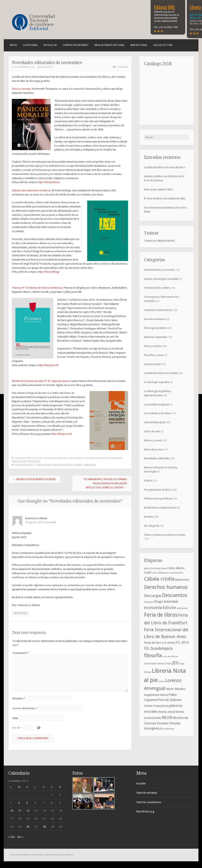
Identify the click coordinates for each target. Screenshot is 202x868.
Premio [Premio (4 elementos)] (148, 706)
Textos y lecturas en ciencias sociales (165, 535)
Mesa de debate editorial (110, 45)
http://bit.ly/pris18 (48, 365)
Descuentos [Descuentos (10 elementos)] (175, 595)
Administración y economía (159, 270)
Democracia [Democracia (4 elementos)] (182, 580)
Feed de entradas (147, 793)
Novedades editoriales (109, 458)
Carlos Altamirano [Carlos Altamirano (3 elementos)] (160, 573)
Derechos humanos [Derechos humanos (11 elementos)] (166, 587)
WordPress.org (145, 811)
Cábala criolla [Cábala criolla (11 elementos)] (159, 579)
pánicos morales (63, 465)
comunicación (43, 465)
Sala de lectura (163, 45)
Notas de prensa (153, 449)
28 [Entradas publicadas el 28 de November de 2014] (44, 827)
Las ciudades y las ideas (82, 458)
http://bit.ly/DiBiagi (49, 272)
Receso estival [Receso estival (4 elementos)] (167, 712)
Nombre (19, 698)
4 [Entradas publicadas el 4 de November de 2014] (19, 803)
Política (148, 481)
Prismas (78, 465)
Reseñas (149, 517)
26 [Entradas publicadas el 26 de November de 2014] (28, 827)
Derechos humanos (155, 319)
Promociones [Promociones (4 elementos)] (161, 706)
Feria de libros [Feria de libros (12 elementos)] (161, 615)
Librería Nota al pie (155, 422)
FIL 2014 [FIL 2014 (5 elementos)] (182, 643)
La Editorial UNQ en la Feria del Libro (165, 167)
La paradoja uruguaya (156, 404)
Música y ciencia (153, 440)
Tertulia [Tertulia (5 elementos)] (175, 723)
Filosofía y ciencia (154, 355)
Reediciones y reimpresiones (160, 508)
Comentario (21, 653)
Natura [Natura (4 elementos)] (164, 695)
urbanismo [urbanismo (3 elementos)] (169, 729)
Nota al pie (50, 45)
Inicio (14, 45)
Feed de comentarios (149, 802)
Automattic (67, 855)
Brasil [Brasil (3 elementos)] (164, 568)
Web (15, 718)
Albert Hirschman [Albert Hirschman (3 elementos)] (152, 568)
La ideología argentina (157, 382)
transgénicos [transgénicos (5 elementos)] (153, 728)
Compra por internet (76, 45)
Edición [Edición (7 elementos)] (170, 608)
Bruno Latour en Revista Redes (34, 479)
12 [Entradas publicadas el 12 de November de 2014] (28, 811)
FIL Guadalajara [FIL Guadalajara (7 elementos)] (158, 648)
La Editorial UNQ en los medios (161, 373)
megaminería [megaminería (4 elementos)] (152, 695)
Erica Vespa (46, 67)
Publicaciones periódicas (26, 461)
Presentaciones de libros (158, 490)
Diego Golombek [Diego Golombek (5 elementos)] (166, 602)
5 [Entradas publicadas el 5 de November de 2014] (27, 803)
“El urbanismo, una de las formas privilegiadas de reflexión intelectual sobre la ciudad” (105, 483)
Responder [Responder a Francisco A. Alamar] (21, 613)
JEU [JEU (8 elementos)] (176, 663)
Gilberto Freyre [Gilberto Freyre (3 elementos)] (164, 664)
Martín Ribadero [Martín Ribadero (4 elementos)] (176, 689)
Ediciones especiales (156, 337)
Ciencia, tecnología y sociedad (161, 279)
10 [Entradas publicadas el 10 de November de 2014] (12, 811)
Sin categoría (151, 526)
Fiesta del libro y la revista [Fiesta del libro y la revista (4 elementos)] (159, 643)
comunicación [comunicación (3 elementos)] (176, 573)
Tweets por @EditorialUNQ (159, 241)
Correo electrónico (25, 708)
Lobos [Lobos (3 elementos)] (162, 681)
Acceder (141, 783)
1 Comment (122, 67)
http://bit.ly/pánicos (49, 182)
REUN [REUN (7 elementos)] (167, 717)
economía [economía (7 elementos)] (153, 608)
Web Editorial (139, 45)
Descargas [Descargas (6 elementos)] (153, 596)
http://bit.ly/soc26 (62, 434)
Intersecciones (152, 364)
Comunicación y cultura (28, 458)
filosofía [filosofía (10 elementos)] (153, 656)
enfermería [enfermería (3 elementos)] (182, 608)
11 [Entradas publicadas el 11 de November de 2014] (20, 811)
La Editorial (30, 45)
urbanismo (90, 465)
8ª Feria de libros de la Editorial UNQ (165, 198)
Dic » (20, 837)
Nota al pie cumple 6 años (159, 189)
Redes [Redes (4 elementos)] (158, 718)
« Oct (12, 837)
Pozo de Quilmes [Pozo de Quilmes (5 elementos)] (169, 700)
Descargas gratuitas (55, 458)
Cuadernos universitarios (158, 310)
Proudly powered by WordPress (27, 855)
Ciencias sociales (24, 465)
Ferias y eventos (153, 346)
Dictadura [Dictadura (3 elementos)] (149, 602)
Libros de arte (152, 431)
